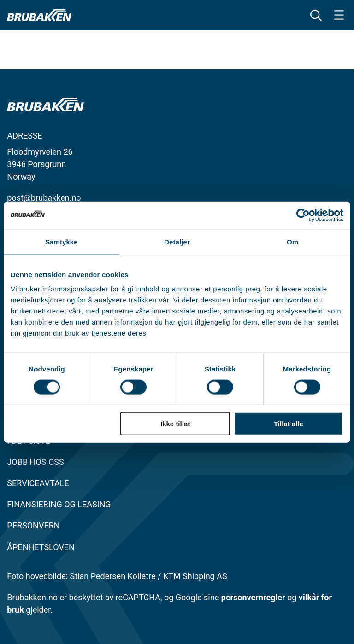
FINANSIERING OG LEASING (59, 504)
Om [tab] (292, 241)
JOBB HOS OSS (35, 462)
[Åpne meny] (339, 15)
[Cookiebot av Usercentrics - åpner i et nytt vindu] (303, 215)
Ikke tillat (175, 424)
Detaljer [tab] (177, 241)
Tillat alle (289, 424)
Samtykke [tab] (62, 241)
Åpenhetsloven (41, 547)
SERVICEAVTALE (38, 483)
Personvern (33, 525)
